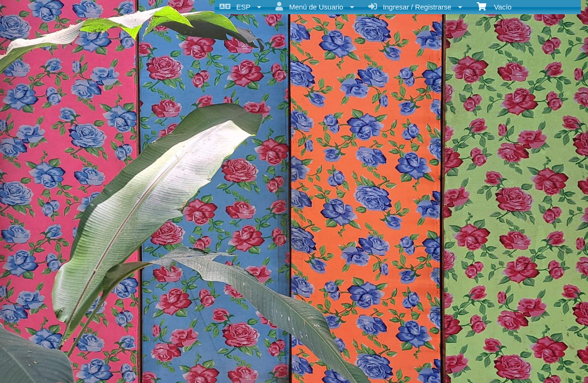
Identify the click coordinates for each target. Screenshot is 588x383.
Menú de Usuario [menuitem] (315, 7)
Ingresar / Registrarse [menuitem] (415, 7)
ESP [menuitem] (240, 7)
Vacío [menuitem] (494, 6)
